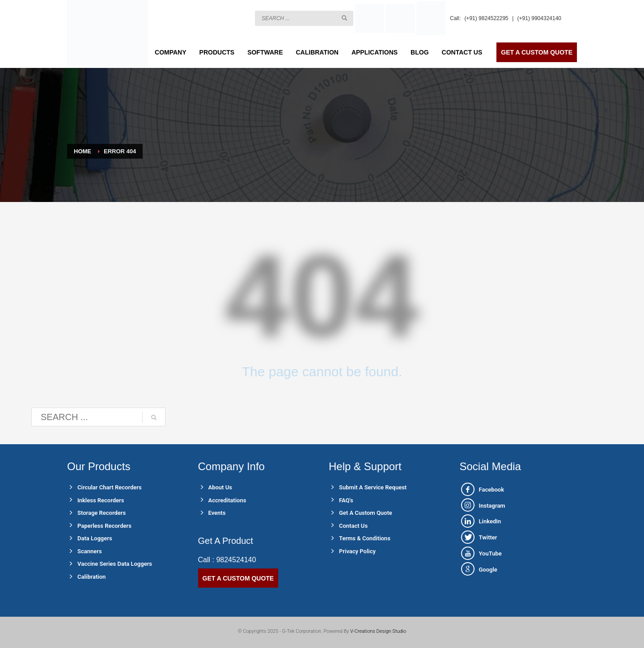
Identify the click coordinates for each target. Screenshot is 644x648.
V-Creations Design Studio (378, 631)
